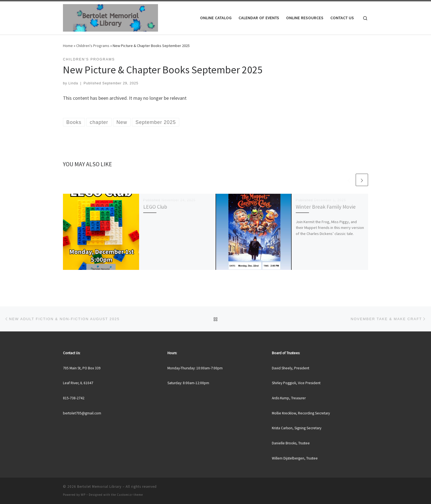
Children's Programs (93, 46)
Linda (73, 83)
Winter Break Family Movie (326, 207)
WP (83, 495)
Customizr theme (130, 495)
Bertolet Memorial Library (99, 487)
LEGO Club (155, 207)
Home (68, 46)
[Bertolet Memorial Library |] (110, 17)
